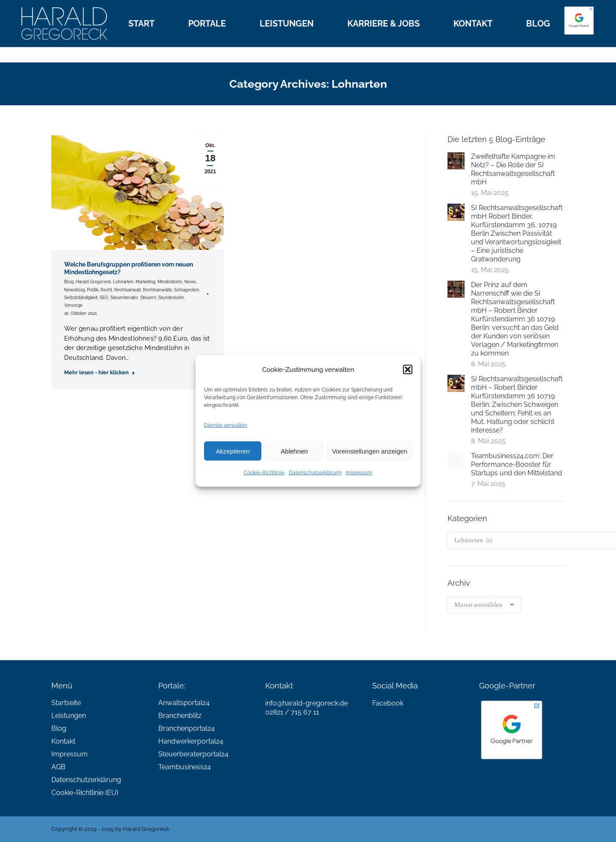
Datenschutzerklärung (315, 473)
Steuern (148, 298)
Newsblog (74, 290)
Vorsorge (73, 305)
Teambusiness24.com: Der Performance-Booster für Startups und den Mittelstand (517, 464)
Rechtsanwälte (157, 290)
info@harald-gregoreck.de (307, 703)
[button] (408, 370)
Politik (93, 290)
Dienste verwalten (226, 425)
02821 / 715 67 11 (292, 712)
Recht (106, 290)
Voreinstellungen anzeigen (370, 451)
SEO (104, 298)
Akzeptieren (232, 451)
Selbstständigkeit (81, 298)
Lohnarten (123, 282)
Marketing (145, 282)
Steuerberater (124, 298)
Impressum (359, 473)
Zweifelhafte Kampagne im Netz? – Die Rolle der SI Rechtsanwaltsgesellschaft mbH (513, 169)
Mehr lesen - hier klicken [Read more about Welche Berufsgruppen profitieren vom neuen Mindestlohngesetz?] (100, 372)
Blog (69, 282)
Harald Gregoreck (93, 282)
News (190, 282)
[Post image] (456, 161)
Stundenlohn (171, 298)
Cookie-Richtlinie (264, 473)
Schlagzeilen (187, 290)
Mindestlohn (170, 282)
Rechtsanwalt (127, 290)
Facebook (388, 703)
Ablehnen (294, 451)
